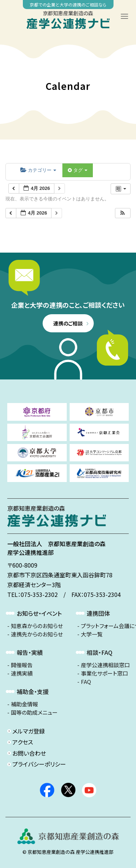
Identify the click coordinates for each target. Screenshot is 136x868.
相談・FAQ (100, 652)
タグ (78, 170)
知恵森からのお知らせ (37, 626)
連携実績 (22, 673)
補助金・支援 (33, 692)
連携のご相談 (68, 323)
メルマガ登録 (29, 731)
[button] (123, 213)
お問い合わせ (29, 753)
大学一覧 (92, 634)
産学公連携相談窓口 (105, 665)
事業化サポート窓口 (104, 673)
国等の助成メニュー (34, 713)
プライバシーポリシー (39, 764)
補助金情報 (24, 704)
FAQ (86, 682)
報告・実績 (30, 652)
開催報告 (22, 665)
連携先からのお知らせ (37, 634)
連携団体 (98, 613)
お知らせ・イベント (39, 613)
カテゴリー (38, 170)
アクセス (23, 742)
